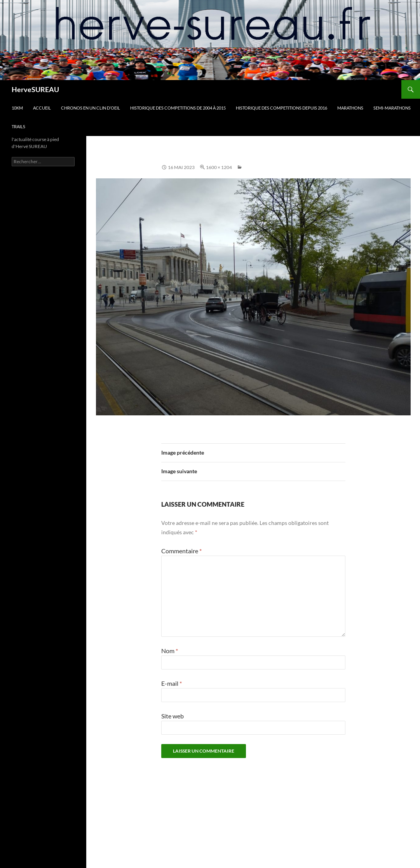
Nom (170, 651)
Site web (173, 716)
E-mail (172, 683)
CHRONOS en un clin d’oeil (91, 108)
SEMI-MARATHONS (392, 108)
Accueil (42, 108)
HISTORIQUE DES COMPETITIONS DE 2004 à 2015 (178, 108)
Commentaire (181, 551)
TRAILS (18, 126)
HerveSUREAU (35, 89)
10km (17, 108)
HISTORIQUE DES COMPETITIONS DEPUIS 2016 (281, 108)
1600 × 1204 (219, 167)
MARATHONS (350, 108)
